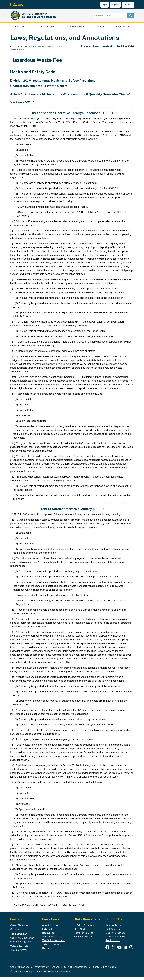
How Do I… (21, 28)
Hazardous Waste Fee (42, 49)
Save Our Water (83, 939)
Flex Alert (80, 932)
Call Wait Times (114, 932)
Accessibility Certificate (85, 970)
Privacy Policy (41, 970)
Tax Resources (76, 28)
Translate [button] (128, 5)
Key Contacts (113, 928)
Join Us (100, 28)
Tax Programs (47, 28)
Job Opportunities (52, 939)
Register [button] (115, 5)
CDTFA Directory (115, 935)
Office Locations (115, 939)
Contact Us (123, 28)
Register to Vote (84, 935)
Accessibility (59, 970)
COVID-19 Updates (85, 928)
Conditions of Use (20, 970)
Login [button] (105, 5)
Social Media (113, 943)
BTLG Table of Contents (21, 49)
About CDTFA (50, 928)
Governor (15, 932)
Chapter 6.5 (59, 49)
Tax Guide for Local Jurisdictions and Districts (53, 947)
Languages (109, 970)
